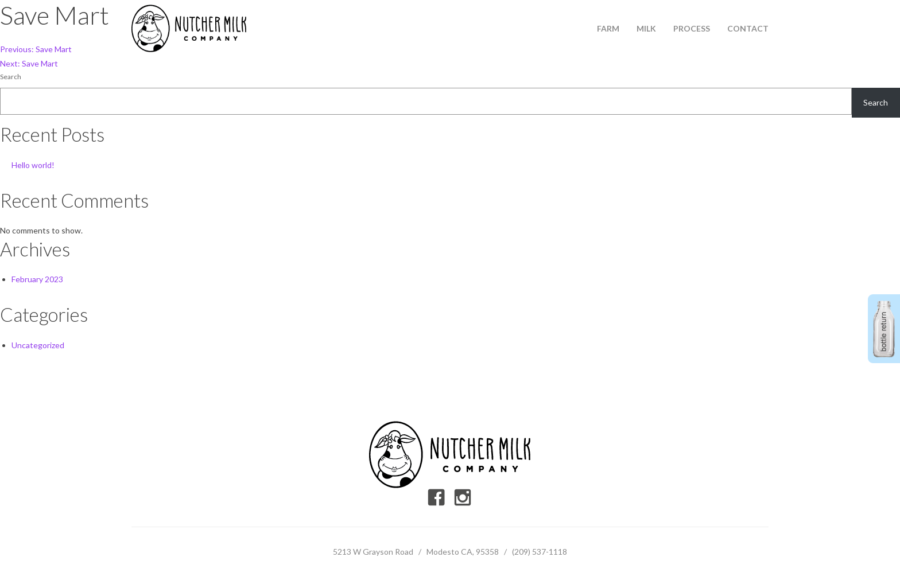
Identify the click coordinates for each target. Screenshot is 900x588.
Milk (646, 28)
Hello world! (33, 165)
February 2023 (37, 279)
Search (11, 77)
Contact (748, 28)
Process (692, 28)
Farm (608, 28)
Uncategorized (38, 345)
